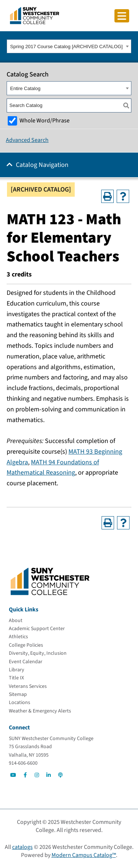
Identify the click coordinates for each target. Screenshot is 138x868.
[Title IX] (16, 678)
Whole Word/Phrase (45, 120)
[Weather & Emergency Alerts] (40, 711)
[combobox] (69, 46)
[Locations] (20, 703)
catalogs (22, 847)
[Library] (17, 670)
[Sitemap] (18, 694)
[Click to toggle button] (122, 16)
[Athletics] (18, 637)
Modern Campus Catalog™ (84, 855)
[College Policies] (26, 645)
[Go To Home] (35, 15)
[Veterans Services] (28, 686)
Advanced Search (27, 140)
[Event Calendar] (26, 662)
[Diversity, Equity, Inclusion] (38, 653)
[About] (16, 621)
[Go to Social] (13, 775)
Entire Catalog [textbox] (25, 88)
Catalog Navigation (42, 165)
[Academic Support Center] (37, 629)
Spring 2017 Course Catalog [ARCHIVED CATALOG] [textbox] (67, 47)
